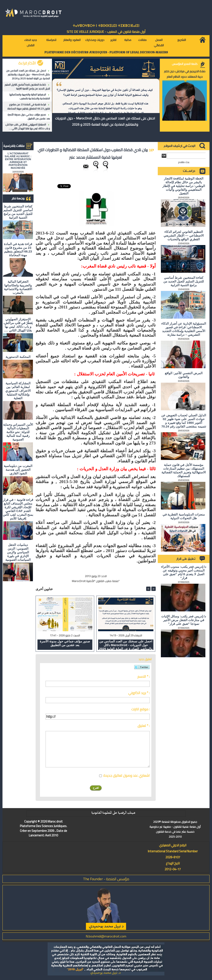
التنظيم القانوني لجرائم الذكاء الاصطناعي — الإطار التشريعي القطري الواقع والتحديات (184, 235)
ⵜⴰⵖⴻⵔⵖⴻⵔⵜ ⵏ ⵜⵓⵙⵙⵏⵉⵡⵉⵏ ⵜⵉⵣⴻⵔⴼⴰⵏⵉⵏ (106, 26)
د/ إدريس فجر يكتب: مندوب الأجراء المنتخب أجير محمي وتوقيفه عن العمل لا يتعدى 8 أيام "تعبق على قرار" (184, 572)
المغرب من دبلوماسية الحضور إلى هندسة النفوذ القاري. (18, 470)
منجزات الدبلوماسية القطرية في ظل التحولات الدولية (184, 516)
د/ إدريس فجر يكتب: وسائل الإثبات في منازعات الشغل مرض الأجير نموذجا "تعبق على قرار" (184, 620)
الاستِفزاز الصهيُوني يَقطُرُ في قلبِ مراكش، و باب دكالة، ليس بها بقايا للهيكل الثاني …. (28, 126)
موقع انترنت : (140, 709)
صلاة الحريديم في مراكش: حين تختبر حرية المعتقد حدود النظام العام (185, 74)
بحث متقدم (184, 162)
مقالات (142, 40)
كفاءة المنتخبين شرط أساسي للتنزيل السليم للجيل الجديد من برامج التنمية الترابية (27, 87)
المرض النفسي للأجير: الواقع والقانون (184, 375)
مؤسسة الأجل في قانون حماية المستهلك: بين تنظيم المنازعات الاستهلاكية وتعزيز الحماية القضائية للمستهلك (184, 470)
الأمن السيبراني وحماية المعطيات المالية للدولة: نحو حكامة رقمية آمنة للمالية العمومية (18, 432)
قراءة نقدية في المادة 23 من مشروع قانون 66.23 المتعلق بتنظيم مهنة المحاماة (29, 106)
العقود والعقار (72, 40)
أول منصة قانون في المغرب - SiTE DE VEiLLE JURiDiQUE (106, 32)
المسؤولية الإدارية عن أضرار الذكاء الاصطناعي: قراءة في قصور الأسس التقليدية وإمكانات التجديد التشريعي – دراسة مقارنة (184, 329)
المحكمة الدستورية (18, 357)
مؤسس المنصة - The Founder (106, 879)
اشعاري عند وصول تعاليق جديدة (126, 775)
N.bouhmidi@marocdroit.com (106, 936)
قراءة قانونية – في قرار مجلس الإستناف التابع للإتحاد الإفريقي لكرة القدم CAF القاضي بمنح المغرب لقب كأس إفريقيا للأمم (18, 509)
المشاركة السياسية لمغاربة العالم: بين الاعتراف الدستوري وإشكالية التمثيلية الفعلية (18, 391)
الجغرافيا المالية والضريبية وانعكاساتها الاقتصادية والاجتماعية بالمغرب (30, 96)
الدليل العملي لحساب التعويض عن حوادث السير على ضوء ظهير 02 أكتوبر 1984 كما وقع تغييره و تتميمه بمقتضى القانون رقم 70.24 (184, 421)
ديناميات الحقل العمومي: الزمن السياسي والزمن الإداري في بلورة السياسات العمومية (18, 552)
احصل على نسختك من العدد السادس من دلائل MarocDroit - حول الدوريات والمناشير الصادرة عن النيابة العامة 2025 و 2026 (28, 74)
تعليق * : (144, 726)
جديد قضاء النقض (31, 43)
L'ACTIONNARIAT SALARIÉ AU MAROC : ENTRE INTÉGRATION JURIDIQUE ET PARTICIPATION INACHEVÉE (18, 161)
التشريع (182, 40)
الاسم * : (144, 676)
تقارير (113, 40)
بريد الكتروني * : (139, 693)
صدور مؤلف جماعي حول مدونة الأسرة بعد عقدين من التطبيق (29, 117)
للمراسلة (51, 40)
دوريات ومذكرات (95, 40)
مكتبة (128, 40)
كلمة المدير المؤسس (185, 64)
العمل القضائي (159, 43)
